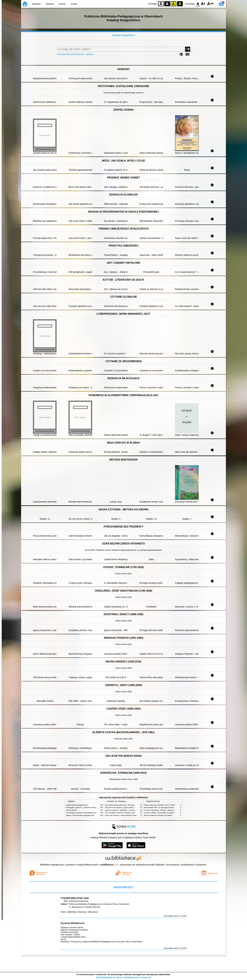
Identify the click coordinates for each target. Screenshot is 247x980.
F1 (203, 4)
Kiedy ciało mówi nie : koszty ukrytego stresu (121, 815)
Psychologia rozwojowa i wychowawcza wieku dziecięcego (87, 813)
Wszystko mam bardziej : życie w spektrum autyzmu (123, 808)
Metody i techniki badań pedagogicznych (80, 815)
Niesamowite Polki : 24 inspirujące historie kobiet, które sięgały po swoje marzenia (173, 808)
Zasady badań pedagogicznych (77, 805)
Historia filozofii (71, 810)
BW (167, 4)
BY (180, 4)
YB (174, 4)
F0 (198, 4)
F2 (211, 4)
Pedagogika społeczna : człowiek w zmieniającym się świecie (88, 808)
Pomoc (62, 4)
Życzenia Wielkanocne (73, 923)
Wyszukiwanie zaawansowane (71, 54)
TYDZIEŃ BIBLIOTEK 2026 (75, 898)
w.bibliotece (108, 865)
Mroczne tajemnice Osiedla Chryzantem (158, 815)
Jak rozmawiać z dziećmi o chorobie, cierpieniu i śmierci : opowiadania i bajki (132, 813)
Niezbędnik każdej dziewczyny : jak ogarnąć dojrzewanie (125, 805)
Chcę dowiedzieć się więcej (109, 977)
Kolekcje (89, 54)
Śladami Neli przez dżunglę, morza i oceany (160, 805)
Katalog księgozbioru (123, 35)
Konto (74, 4)
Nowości (36, 4)
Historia (50, 4)
